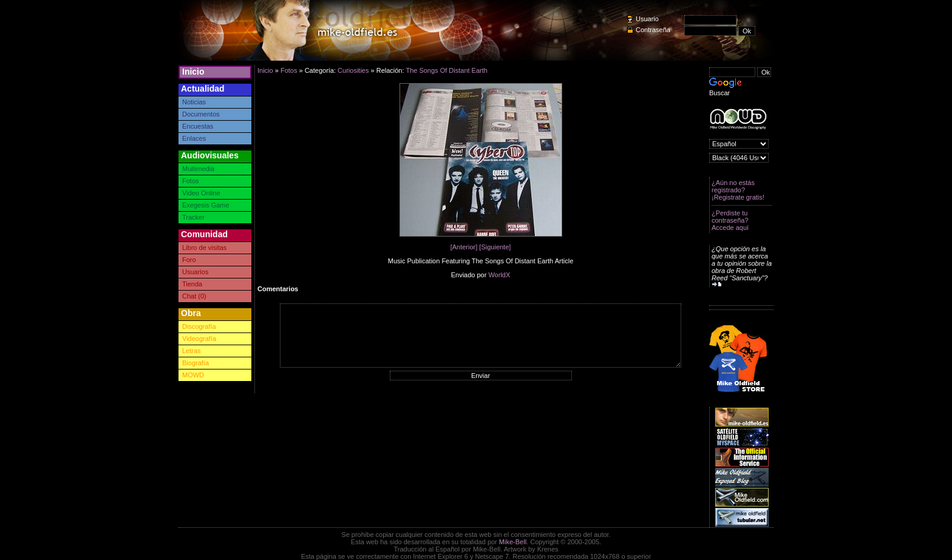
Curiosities (353, 70)
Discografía (199, 326)
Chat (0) (194, 296)
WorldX (499, 275)
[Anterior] (464, 247)
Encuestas (198, 126)
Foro (189, 260)
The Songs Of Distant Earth (447, 70)
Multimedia (198, 169)
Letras (192, 351)
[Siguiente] (495, 247)
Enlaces (194, 138)
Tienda (192, 284)
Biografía (195, 363)
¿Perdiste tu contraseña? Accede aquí (730, 220)
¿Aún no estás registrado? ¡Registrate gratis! (738, 190)
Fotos (191, 181)
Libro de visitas (204, 248)
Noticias (194, 102)
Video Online (201, 193)
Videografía (199, 339)
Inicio (193, 72)
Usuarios (195, 272)
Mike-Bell (513, 542)
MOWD (193, 375)
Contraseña (653, 30)
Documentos (201, 114)
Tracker (193, 217)
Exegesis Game (206, 205)
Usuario (647, 19)
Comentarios (278, 289)
